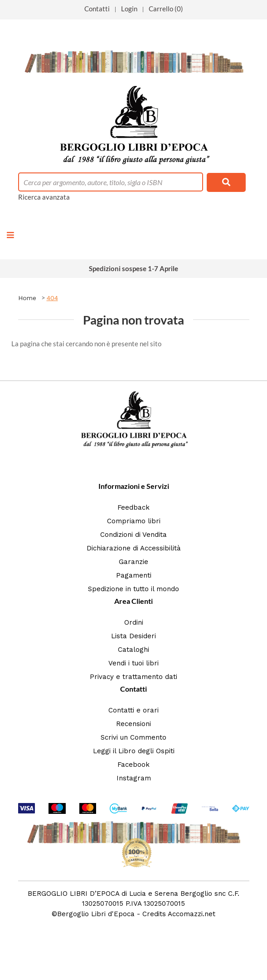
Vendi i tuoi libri (133, 663)
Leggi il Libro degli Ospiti (134, 751)
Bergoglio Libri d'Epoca (96, 914)
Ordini (134, 622)
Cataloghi (133, 650)
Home (27, 298)
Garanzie (133, 562)
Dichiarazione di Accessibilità (134, 548)
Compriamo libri (134, 521)
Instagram (134, 778)
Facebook (133, 765)
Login (129, 9)
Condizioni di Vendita (133, 535)
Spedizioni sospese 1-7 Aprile (133, 268)
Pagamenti (134, 575)
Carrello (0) (166, 9)
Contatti (97, 9)
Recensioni (133, 724)
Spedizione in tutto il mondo (133, 589)
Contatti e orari (133, 710)
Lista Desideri (133, 636)
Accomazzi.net (192, 914)
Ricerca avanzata (44, 197)
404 (52, 298)
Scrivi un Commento (133, 737)
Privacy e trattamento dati (133, 677)
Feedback (133, 507)
